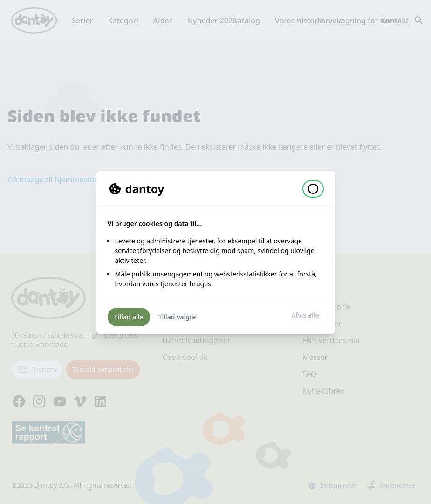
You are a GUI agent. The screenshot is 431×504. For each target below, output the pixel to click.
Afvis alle (305, 315)
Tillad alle (129, 317)
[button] (313, 189)
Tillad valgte (177, 317)
